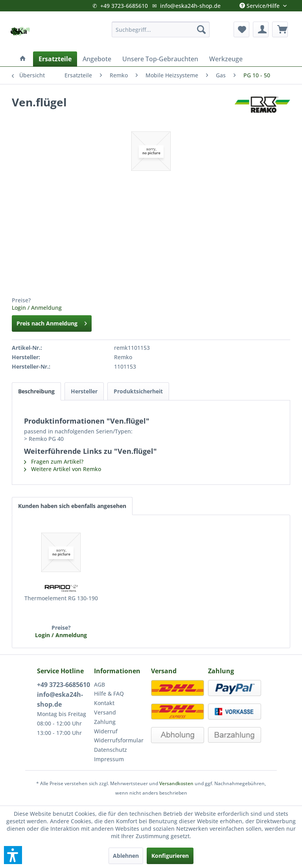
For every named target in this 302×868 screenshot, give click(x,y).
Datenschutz (110, 750)
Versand (105, 712)
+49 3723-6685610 (124, 6)
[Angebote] (97, 59)
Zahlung (105, 722)
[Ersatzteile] (55, 59)
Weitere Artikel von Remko (63, 469)
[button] (13, 855)
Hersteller (84, 391)
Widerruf (106, 731)
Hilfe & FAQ (109, 693)
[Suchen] (201, 29)
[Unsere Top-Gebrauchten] (160, 59)
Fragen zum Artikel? (54, 461)
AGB (99, 684)
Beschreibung (36, 391)
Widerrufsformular (119, 740)
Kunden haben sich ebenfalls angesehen (72, 506)
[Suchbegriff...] (161, 29)
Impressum (109, 759)
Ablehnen (126, 856)
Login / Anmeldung (37, 308)
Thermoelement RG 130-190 (61, 598)
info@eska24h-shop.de (190, 6)
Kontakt (104, 703)
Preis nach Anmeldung (52, 322)
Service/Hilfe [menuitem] (260, 4)
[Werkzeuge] (226, 59)
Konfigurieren (170, 856)
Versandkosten (176, 783)
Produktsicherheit (138, 391)
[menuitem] (161, 29)
